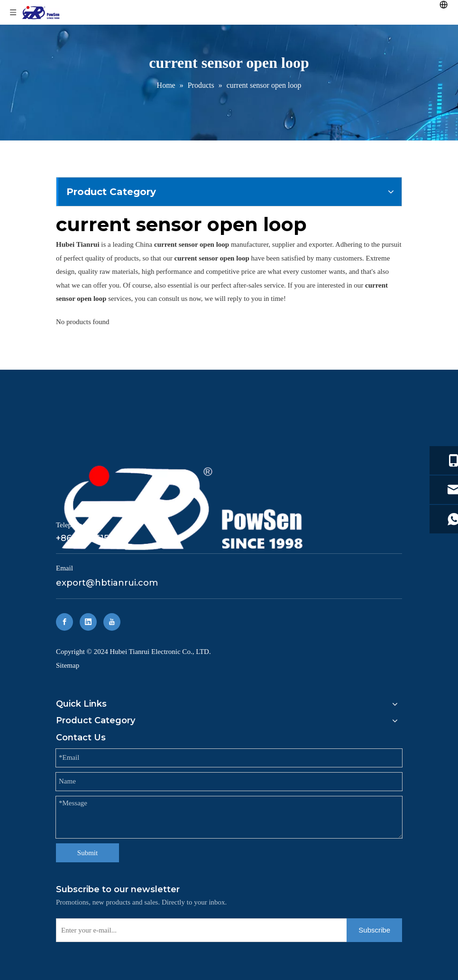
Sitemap (68, 665)
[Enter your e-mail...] (199, 930)
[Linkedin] (88, 622)
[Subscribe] (374, 930)
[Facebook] (64, 622)
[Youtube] (112, 622)
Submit (87, 853)
